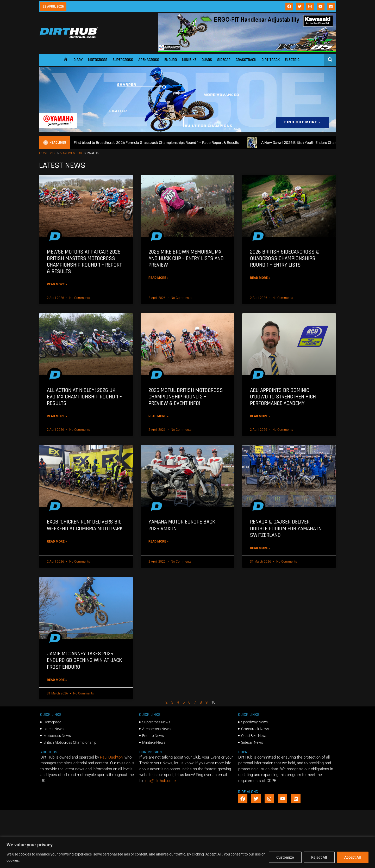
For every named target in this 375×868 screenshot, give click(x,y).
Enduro (171, 60)
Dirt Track (271, 60)
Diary (78, 60)
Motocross (98, 60)
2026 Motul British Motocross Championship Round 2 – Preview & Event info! (186, 397)
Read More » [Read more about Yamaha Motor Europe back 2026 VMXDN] (158, 541)
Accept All (353, 857)
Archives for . (72, 153)
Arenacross (149, 60)
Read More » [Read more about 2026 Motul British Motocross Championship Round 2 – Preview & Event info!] (158, 416)
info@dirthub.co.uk (160, 781)
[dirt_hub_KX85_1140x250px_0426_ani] (247, 51)
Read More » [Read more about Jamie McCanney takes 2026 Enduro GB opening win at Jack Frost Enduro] (57, 680)
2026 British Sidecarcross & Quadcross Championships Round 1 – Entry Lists (285, 258)
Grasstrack (246, 60)
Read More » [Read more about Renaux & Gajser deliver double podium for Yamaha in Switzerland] (260, 548)
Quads (207, 60)
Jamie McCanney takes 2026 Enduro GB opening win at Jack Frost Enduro (84, 660)
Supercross (123, 60)
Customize (285, 857)
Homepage (48, 153)
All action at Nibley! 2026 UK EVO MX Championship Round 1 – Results (84, 397)
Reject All (319, 857)
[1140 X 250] (187, 131)
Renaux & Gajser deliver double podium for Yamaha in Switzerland (286, 528)
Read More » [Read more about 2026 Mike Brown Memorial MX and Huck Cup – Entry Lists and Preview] (158, 278)
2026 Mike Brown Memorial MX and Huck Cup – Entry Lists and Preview (186, 258)
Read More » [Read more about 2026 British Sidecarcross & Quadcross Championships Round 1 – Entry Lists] (260, 278)
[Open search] (330, 59)
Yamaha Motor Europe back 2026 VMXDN (182, 525)
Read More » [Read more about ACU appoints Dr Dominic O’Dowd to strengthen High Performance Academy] (260, 416)
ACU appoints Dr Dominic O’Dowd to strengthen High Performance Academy (283, 397)
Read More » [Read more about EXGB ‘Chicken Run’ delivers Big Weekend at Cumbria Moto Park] (57, 541)
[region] (187, 852)
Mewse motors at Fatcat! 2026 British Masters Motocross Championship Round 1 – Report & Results (84, 262)
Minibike (189, 60)
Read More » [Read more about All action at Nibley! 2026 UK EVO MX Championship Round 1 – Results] (57, 416)
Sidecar (224, 60)
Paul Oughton (111, 757)
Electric (292, 60)
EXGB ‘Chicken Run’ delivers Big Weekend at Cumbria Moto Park (85, 525)
